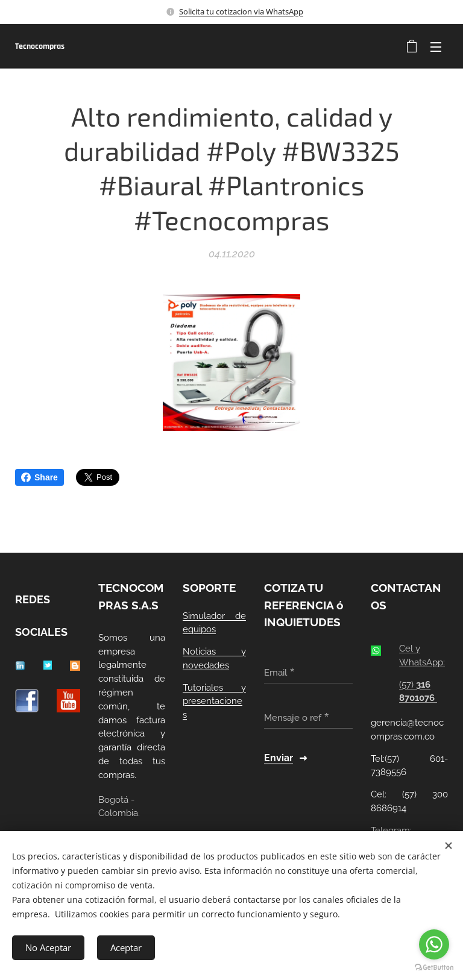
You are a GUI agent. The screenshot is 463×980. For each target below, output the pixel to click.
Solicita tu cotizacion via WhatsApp (241, 11)
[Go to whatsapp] (434, 944)
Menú (436, 47)
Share (39, 477)
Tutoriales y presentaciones (214, 702)
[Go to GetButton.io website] (434, 968)
